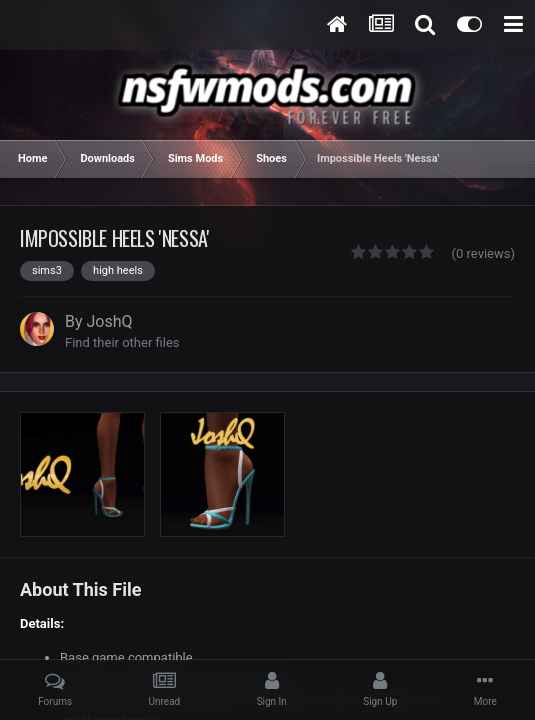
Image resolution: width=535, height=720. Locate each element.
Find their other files (122, 342)
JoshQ (110, 321)
